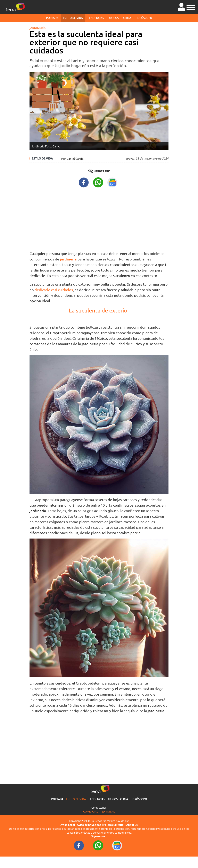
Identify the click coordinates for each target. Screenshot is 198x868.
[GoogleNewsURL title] (113, 182)
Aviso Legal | (69, 825)
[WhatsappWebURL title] (98, 182)
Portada (52, 18)
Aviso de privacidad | (90, 825)
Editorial (108, 811)
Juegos (114, 18)
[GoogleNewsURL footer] (117, 845)
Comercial (91, 811)
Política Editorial (114, 825)
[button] (191, 7)
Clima (127, 18)
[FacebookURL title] (84, 182)
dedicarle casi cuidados (54, 290)
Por (72, 158)
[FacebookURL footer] (79, 845)
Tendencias (96, 18)
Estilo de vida (73, 18)
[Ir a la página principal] (15, 7)
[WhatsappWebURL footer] (98, 845)
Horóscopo (144, 18)
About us (132, 825)
